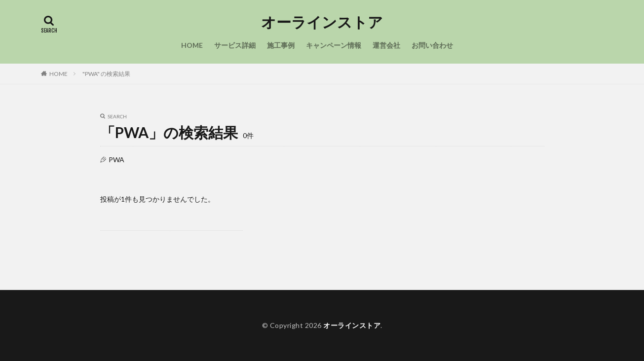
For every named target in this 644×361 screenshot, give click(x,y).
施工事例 (281, 45)
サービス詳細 (235, 45)
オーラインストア (322, 22)
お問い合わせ (432, 45)
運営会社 (386, 45)
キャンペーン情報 (334, 45)
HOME (192, 45)
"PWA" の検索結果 (106, 74)
